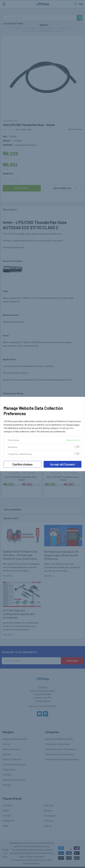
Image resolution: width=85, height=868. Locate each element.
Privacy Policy (73, 425)
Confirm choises (22, 464)
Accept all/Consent (63, 464)
